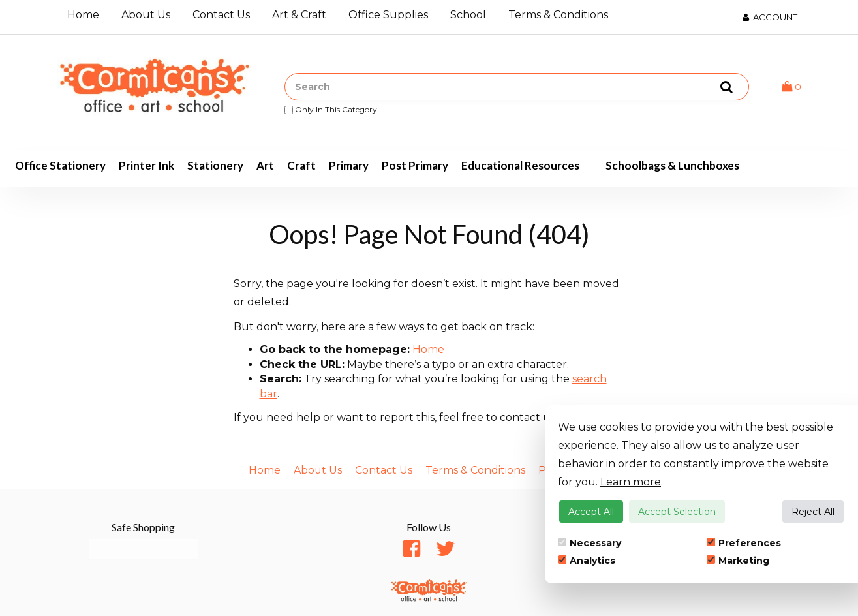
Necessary (590, 543)
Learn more (631, 482)
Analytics (587, 561)
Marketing (738, 561)
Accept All (591, 512)
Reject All (813, 512)
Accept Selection (677, 512)
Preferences (744, 543)
